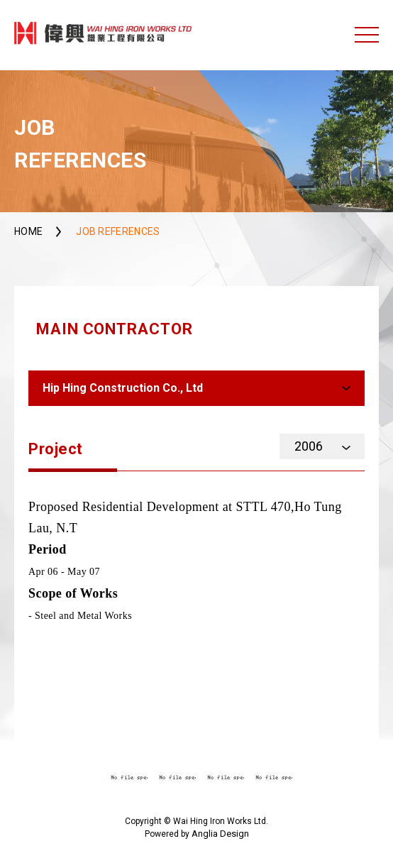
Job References (118, 231)
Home (28, 231)
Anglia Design (220, 834)
